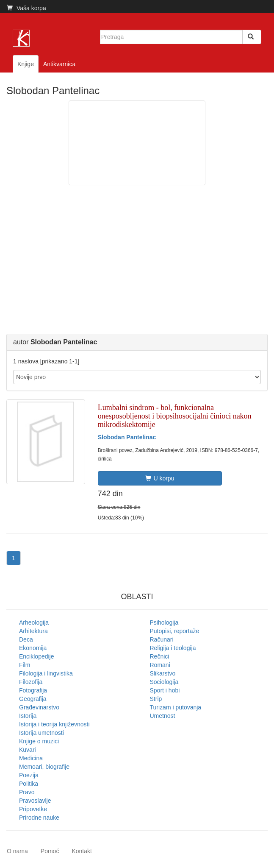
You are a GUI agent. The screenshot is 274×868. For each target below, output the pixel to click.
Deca (26, 639)
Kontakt (82, 851)
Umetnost (163, 716)
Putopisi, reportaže (175, 631)
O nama (17, 851)
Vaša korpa (26, 8)
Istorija (28, 716)
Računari (162, 639)
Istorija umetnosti (42, 733)
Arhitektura (33, 631)
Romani (160, 665)
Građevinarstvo (39, 707)
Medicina (31, 758)
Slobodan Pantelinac (127, 437)
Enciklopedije (37, 656)
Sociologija (164, 682)
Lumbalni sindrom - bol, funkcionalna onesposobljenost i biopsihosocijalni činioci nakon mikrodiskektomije (175, 416)
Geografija (33, 699)
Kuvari (28, 750)
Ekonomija (33, 648)
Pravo (27, 792)
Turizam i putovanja (176, 707)
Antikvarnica (59, 64)
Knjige (26, 64)
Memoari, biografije (44, 767)
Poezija (29, 775)
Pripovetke (33, 809)
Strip (156, 699)
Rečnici (160, 656)
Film (25, 665)
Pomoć (50, 851)
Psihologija (164, 622)
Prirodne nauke (39, 818)
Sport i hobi (165, 690)
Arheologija (34, 622)
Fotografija (33, 690)
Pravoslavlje (35, 801)
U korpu (160, 478)
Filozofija (31, 682)
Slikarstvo (163, 673)
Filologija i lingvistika (46, 673)
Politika (29, 784)
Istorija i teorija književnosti (54, 724)
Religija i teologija (173, 648)
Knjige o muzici (39, 741)
